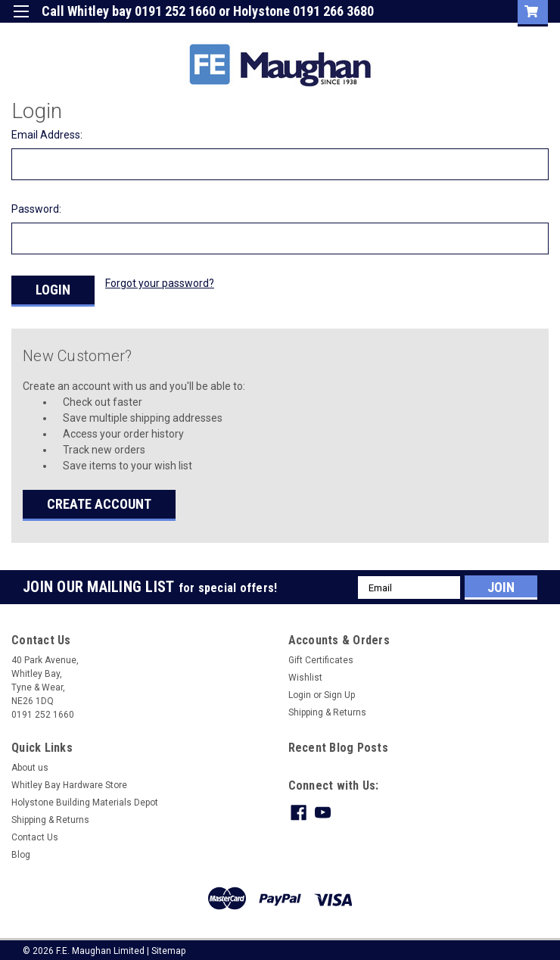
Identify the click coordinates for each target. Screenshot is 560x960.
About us (30, 762)
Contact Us (35, 831)
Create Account (99, 498)
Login (396, 34)
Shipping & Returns (327, 706)
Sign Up (452, 34)
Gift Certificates (321, 654)
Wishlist (305, 672)
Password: (36, 209)
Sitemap (168, 945)
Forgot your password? (160, 283)
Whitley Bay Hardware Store (69, 779)
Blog (21, 849)
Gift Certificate (326, 34)
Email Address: (47, 135)
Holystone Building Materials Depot (85, 796)
